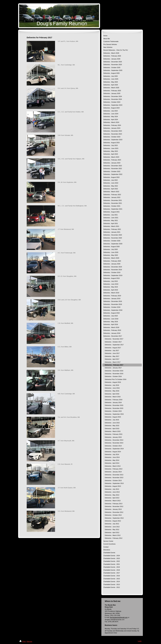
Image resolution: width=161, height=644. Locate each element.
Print (23, 641)
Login (140, 641)
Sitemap (29, 641)
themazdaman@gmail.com (119, 617)
